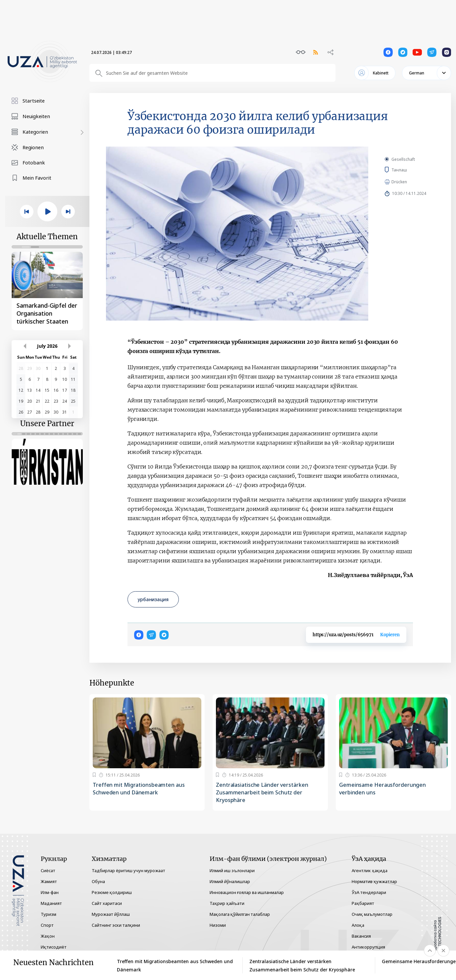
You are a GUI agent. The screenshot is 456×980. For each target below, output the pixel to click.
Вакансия (361, 936)
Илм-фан (50, 892)
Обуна (98, 881)
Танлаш (408, 170)
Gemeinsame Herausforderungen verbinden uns (382, 789)
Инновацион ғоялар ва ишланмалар (247, 892)
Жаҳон (48, 936)
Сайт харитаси (107, 903)
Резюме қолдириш (112, 892)
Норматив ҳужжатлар (374, 881)
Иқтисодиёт (54, 947)
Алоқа (358, 925)
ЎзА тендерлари (369, 892)
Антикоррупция (368, 947)
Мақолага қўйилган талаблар (240, 914)
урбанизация (153, 599)
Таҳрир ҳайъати (227, 903)
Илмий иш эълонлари (232, 870)
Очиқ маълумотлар (372, 914)
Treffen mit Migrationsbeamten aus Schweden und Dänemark (139, 789)
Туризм (49, 914)
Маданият (51, 903)
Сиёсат (48, 870)
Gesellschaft (403, 159)
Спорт (47, 925)
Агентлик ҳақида (370, 870)
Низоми (218, 925)
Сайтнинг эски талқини (116, 925)
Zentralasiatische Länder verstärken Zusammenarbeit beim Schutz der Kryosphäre (262, 792)
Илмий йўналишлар (230, 881)
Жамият (49, 881)
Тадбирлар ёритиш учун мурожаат (128, 870)
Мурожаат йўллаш (111, 914)
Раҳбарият (363, 903)
